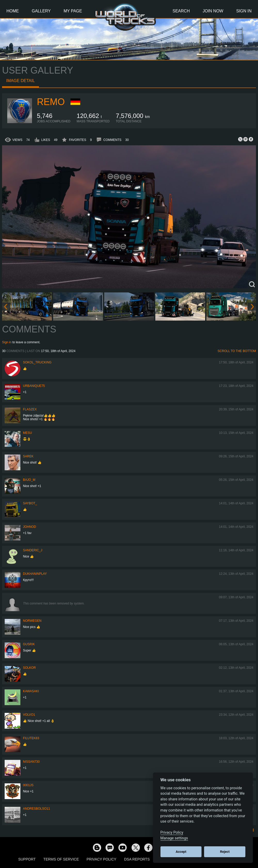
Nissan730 (31, 762)
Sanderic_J (33, 550)
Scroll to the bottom (237, 351)
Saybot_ (30, 503)
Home (13, 11)
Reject (225, 852)
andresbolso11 (37, 809)
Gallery (41, 11)
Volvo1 (29, 715)
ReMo (51, 102)
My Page (73, 11)
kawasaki (31, 691)
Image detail (21, 81)
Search (181, 11)
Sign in (7, 342)
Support (27, 859)
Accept (181, 852)
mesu (27, 433)
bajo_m (29, 480)
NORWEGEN (32, 621)
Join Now (213, 11)
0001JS (28, 785)
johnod (30, 527)
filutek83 (31, 738)
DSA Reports (137, 859)
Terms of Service (61, 859)
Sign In (244, 11)
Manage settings (174, 838)
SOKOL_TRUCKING (37, 362)
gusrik (29, 644)
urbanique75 (34, 386)
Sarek (28, 456)
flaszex (30, 409)
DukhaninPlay (35, 574)
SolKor (29, 668)
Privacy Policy (102, 859)
